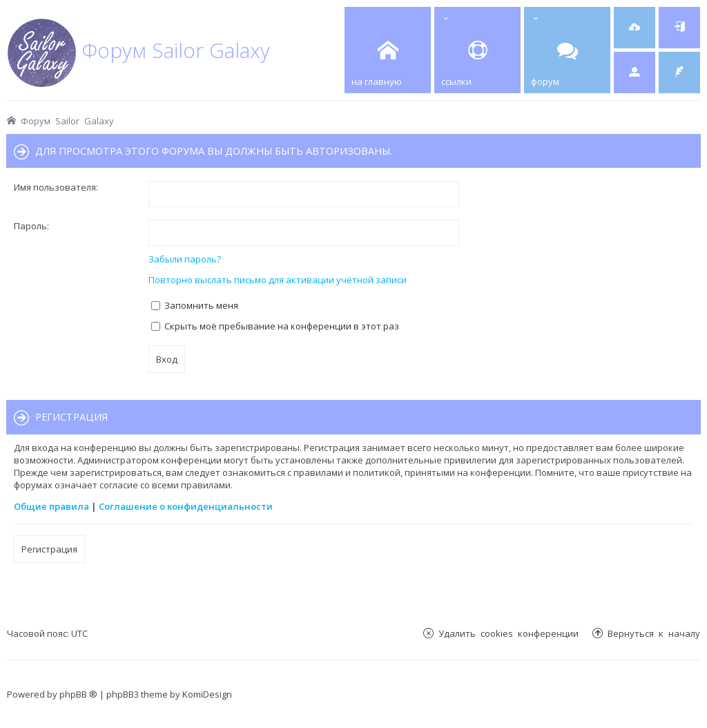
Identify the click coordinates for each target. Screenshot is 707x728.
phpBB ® (78, 694)
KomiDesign (207, 694)
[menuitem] (635, 28)
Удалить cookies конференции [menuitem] (509, 633)
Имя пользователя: (56, 187)
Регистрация (49, 549)
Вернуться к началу (654, 633)
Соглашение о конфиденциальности (186, 506)
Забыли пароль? (185, 259)
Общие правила (51, 506)
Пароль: (31, 226)
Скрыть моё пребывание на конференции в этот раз (275, 326)
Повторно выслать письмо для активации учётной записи (278, 280)
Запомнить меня (195, 305)
